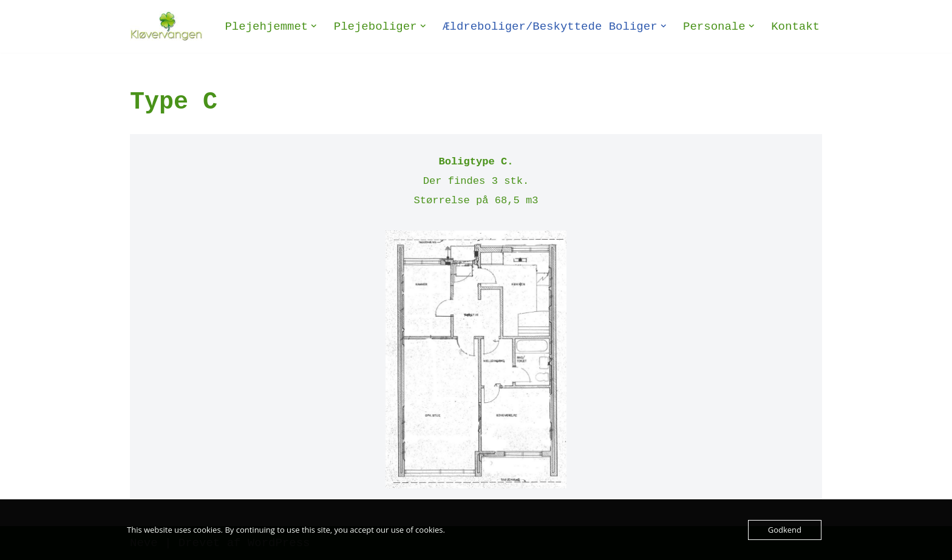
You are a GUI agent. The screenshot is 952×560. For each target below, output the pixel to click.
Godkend (785, 530)
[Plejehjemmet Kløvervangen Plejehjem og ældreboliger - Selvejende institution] (166, 26)
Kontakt (795, 27)
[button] (314, 26)
